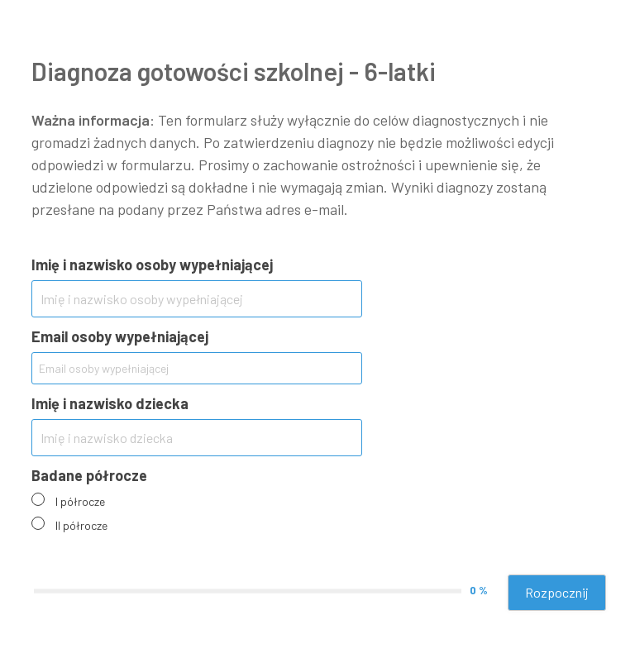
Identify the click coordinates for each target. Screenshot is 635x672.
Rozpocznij (557, 592)
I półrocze (80, 501)
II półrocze (81, 525)
